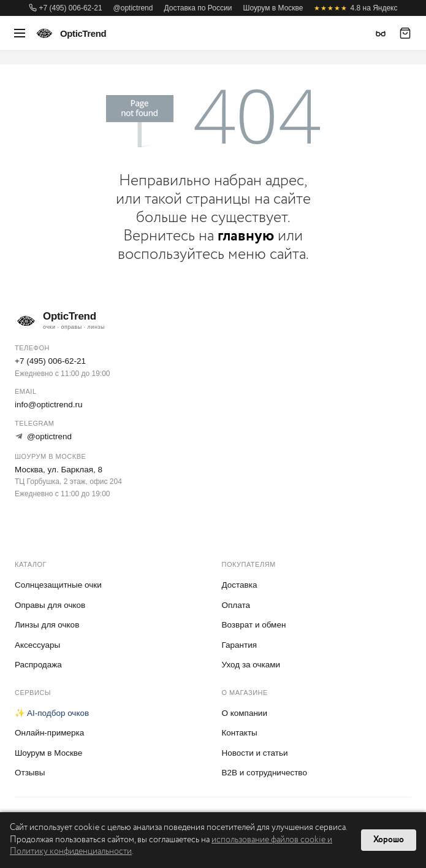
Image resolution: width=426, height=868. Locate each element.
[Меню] (20, 33)
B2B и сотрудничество (264, 773)
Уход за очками (251, 665)
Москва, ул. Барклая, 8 (59, 470)
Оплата (236, 605)
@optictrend (133, 8)
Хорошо (389, 840)
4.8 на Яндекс (356, 8)
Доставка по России (198, 8)
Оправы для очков (50, 605)
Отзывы (30, 773)
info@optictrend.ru (49, 405)
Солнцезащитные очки (58, 585)
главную (246, 236)
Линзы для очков (47, 625)
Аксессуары (37, 645)
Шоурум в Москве (273, 8)
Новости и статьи (255, 753)
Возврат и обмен (254, 625)
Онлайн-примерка (49, 733)
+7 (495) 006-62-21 (66, 8)
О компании (245, 713)
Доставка (240, 585)
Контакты (240, 733)
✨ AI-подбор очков (52, 713)
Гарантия (240, 645)
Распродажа (38, 665)
